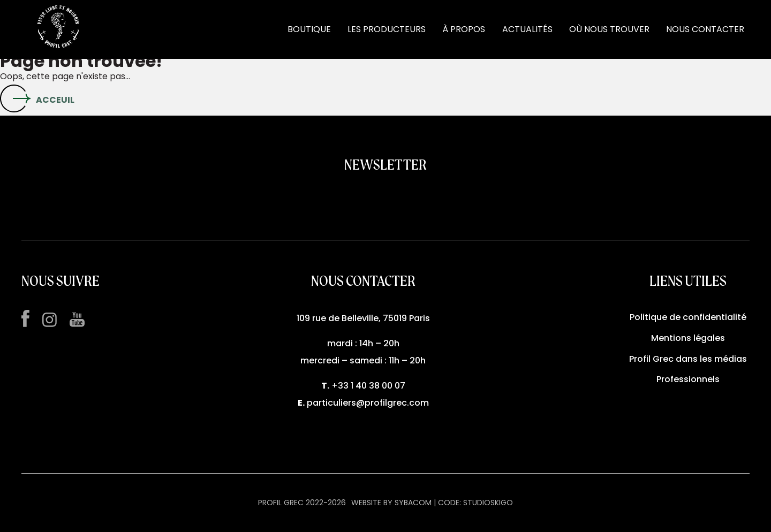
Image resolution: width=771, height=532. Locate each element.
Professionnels (688, 379)
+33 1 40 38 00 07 (368, 386)
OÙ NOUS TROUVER (609, 29)
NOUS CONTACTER (705, 29)
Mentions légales (688, 338)
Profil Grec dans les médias (688, 359)
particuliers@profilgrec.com (368, 403)
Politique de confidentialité (688, 317)
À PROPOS (464, 29)
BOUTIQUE (309, 29)
